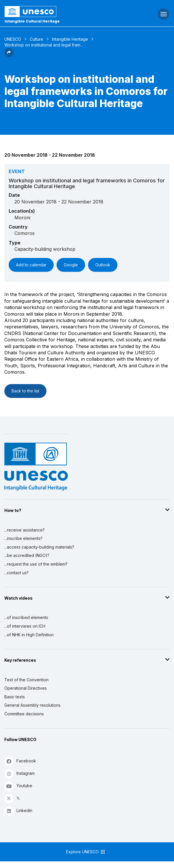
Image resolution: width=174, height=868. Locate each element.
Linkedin (18, 811)
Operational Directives (26, 688)
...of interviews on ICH (25, 626)
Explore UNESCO (86, 852)
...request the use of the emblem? (36, 564)
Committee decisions (24, 714)
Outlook (103, 265)
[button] (9, 55)
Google (71, 265)
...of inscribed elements (26, 617)
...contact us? (16, 573)
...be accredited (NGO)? (27, 555)
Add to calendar (31, 265)
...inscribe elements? (23, 538)
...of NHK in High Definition (29, 635)
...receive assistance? (25, 530)
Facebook (20, 761)
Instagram (19, 773)
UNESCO (13, 39)
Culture (37, 39)
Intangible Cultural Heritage (32, 21)
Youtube (18, 786)
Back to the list (25, 391)
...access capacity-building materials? (39, 547)
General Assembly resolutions (32, 705)
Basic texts (15, 697)
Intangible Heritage (70, 39)
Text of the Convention (26, 680)
